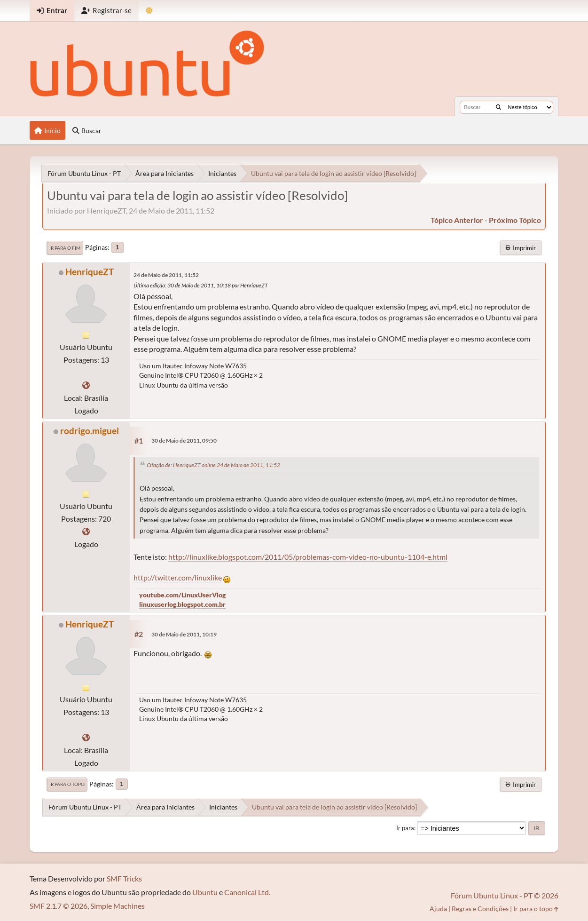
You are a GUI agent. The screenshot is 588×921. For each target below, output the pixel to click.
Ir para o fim (65, 248)
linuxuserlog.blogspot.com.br (182, 604)
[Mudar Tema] (149, 11)
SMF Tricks (124, 878)
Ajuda (438, 909)
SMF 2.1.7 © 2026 (59, 906)
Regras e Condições (480, 909)
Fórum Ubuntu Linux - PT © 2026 (505, 895)
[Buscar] (498, 107)
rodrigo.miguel (90, 431)
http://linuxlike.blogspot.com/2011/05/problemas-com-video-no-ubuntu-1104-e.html (308, 557)
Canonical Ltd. (247, 892)
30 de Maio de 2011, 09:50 (184, 441)
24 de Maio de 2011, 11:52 (166, 275)
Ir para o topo (67, 784)
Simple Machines (118, 906)
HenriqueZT (90, 272)
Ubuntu (205, 892)
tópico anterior (457, 220)
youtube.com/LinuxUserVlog (182, 595)
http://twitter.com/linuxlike (178, 577)
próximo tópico (515, 220)
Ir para (405, 828)
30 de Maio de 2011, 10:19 (184, 634)
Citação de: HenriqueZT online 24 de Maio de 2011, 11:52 (213, 465)
